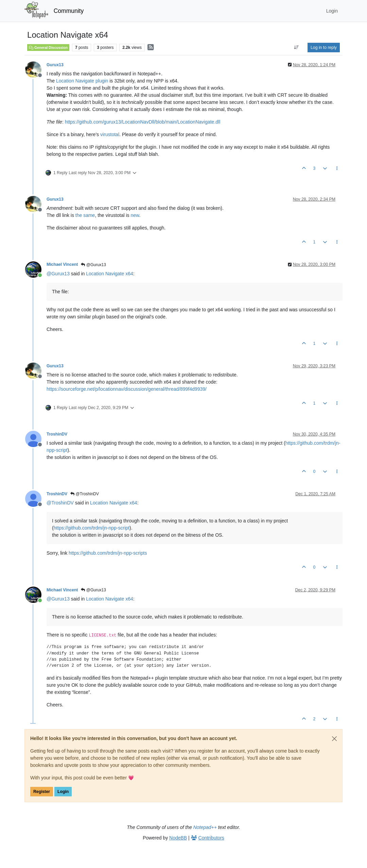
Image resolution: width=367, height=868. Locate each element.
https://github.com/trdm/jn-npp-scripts (108, 553)
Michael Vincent (62, 264)
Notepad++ (205, 827)
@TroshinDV (85, 494)
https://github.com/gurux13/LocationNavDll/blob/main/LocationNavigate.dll (143, 122)
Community (69, 11)
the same (85, 215)
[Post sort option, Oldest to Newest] (296, 48)
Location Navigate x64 (110, 274)
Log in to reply (324, 48)
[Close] (334, 739)
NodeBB (178, 838)
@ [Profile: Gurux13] (58, 274)
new (135, 215)
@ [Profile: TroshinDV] (60, 503)
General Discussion (48, 48)
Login (63, 792)
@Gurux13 (93, 265)
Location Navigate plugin (82, 81)
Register (42, 792)
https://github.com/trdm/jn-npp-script (92, 528)
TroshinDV (57, 434)
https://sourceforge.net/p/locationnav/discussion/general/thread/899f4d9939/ (127, 389)
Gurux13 (55, 65)
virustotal (110, 134)
